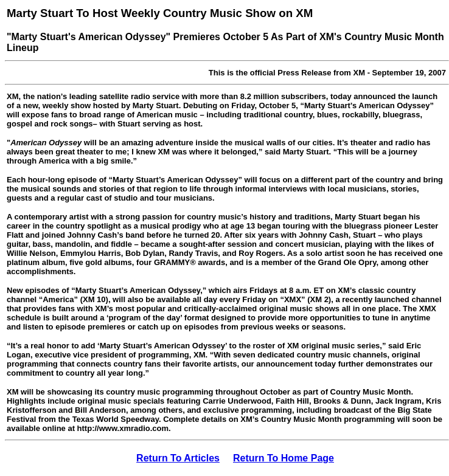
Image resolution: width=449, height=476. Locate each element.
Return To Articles (178, 458)
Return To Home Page (284, 458)
